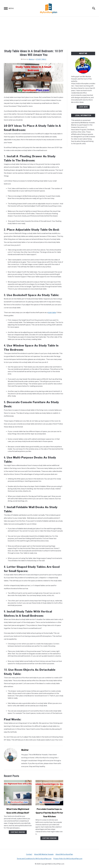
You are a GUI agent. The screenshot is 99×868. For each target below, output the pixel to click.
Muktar (31, 59)
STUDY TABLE (41, 59)
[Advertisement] (49, 31)
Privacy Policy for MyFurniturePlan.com (68, 859)
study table (52, 313)
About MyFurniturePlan (64, 854)
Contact (29, 854)
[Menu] (6, 9)
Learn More (83, 107)
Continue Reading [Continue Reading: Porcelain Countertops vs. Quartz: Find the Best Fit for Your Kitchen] (49, 838)
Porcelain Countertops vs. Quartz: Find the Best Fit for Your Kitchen (49, 813)
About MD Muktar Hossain (44, 854)
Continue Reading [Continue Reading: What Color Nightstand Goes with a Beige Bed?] (18, 832)
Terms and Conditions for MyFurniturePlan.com (34, 859)
